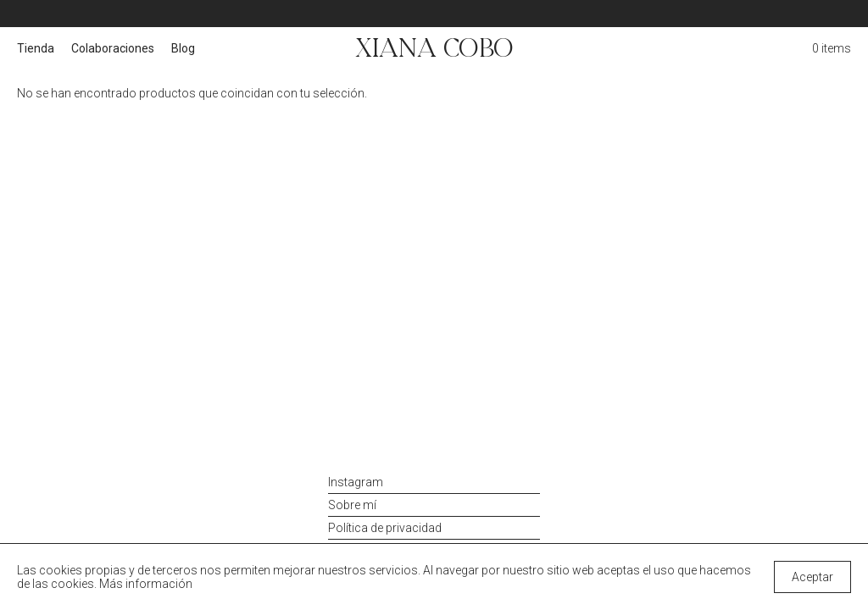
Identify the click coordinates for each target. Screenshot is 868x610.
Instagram (356, 482)
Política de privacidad (385, 528)
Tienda (36, 48)
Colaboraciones (113, 48)
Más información (146, 584)
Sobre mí (352, 505)
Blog (183, 48)
